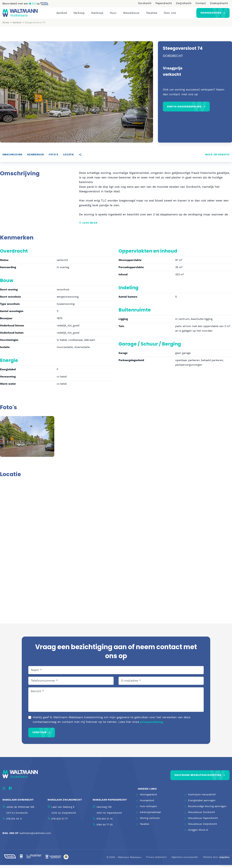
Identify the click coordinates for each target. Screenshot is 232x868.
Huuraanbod (147, 804)
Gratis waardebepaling (184, 110)
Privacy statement (156, 860)
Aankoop (97, 14)
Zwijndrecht (184, 3)
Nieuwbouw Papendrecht (203, 821)
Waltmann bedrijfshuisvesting (198, 778)
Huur (113, 14)
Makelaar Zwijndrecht (65, 803)
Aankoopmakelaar (150, 815)
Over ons (170, 14)
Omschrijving (12, 158)
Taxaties (152, 14)
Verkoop (79, 14)
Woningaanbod (148, 798)
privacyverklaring (151, 725)
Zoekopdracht (219, 3)
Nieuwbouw (131, 14)
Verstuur (39, 735)
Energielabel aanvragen (202, 804)
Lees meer (88, 226)
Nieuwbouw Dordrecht (201, 815)
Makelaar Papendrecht (110, 803)
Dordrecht (145, 3)
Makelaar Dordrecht (18, 803)
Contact (201, 3)
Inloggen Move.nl (198, 833)
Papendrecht (164, 3)
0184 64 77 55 (105, 828)
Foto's (53, 158)
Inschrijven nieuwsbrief (202, 798)
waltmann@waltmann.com (35, 836)
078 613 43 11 (14, 822)
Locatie (69, 158)
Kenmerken (36, 158)
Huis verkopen (148, 809)
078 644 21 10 (104, 822)
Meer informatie (217, 158)
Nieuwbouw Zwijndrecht (202, 827)
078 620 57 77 (60, 822)
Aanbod (62, 14)
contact (175, 97)
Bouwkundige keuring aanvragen (207, 809)
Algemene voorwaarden (185, 860)
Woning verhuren (150, 821)
